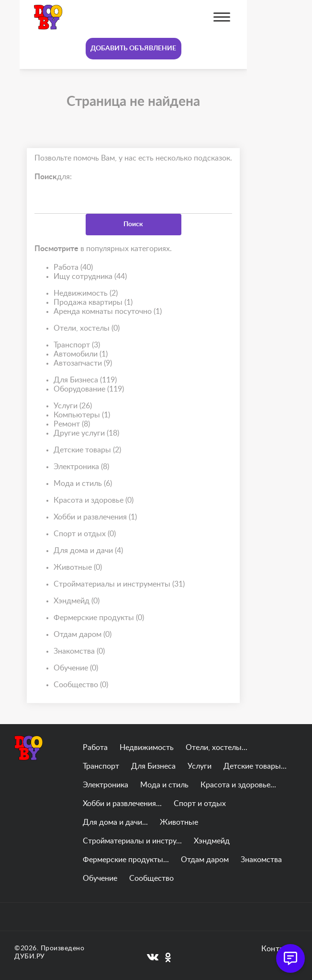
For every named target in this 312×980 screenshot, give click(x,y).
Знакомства (79, 651)
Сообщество (81, 685)
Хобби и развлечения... (122, 804)
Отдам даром (83, 635)
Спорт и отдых (85, 534)
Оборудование (89, 389)
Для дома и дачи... (115, 822)
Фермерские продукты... (126, 860)
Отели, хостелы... (217, 748)
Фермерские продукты (99, 618)
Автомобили (81, 354)
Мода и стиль (83, 484)
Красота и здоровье (94, 501)
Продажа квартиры (93, 303)
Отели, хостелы (87, 329)
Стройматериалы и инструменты (119, 584)
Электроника (81, 467)
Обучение (76, 668)
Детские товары (87, 450)
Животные (78, 568)
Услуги (73, 406)
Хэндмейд (77, 601)
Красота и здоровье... (238, 785)
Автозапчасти (83, 363)
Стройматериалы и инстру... (132, 841)
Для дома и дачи (88, 551)
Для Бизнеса (85, 380)
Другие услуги (86, 433)
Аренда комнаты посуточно (108, 312)
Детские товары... (255, 766)
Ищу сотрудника (90, 277)
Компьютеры (82, 415)
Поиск (133, 224)
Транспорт (77, 345)
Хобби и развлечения (95, 517)
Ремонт (72, 424)
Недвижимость (86, 294)
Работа (73, 268)
